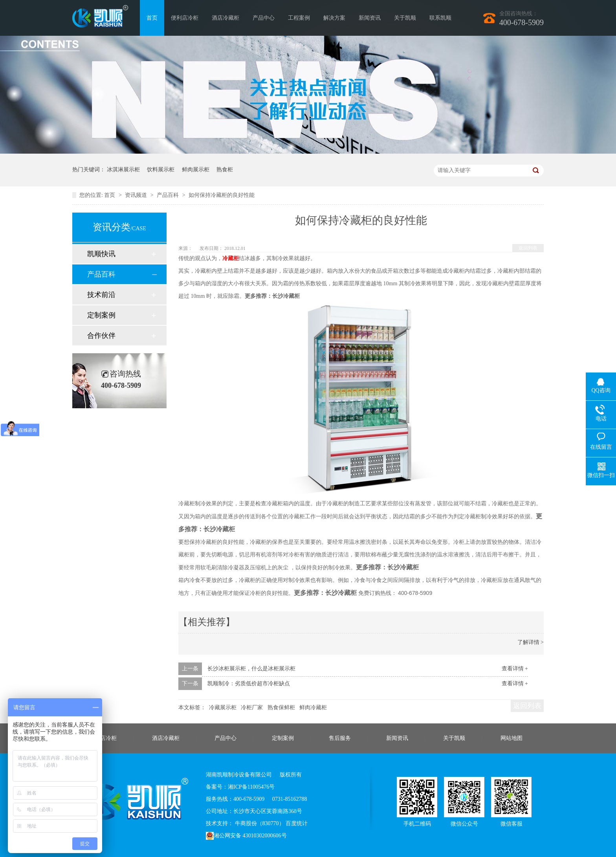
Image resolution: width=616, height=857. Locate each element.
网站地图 (511, 738)
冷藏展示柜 (223, 707)
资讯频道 (137, 195)
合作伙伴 (101, 336)
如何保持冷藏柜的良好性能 (222, 195)
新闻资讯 (370, 18)
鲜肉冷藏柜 (313, 707)
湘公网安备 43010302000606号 (246, 836)
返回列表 (528, 248)
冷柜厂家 (252, 707)
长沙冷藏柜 (286, 296)
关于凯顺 (405, 18)
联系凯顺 (440, 18)
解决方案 (334, 18)
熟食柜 (225, 170)
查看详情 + (515, 669)
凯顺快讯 (101, 254)
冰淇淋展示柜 (123, 170)
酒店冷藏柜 (225, 18)
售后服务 (340, 738)
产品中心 (264, 18)
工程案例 (299, 18)
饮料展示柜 (161, 170)
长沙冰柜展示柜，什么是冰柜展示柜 (251, 669)
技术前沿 (101, 295)
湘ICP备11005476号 (251, 787)
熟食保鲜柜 (281, 707)
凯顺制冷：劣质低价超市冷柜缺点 (249, 684)
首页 (152, 18)
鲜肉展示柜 (196, 170)
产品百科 (169, 195)
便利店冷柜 (185, 18)
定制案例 (101, 315)
